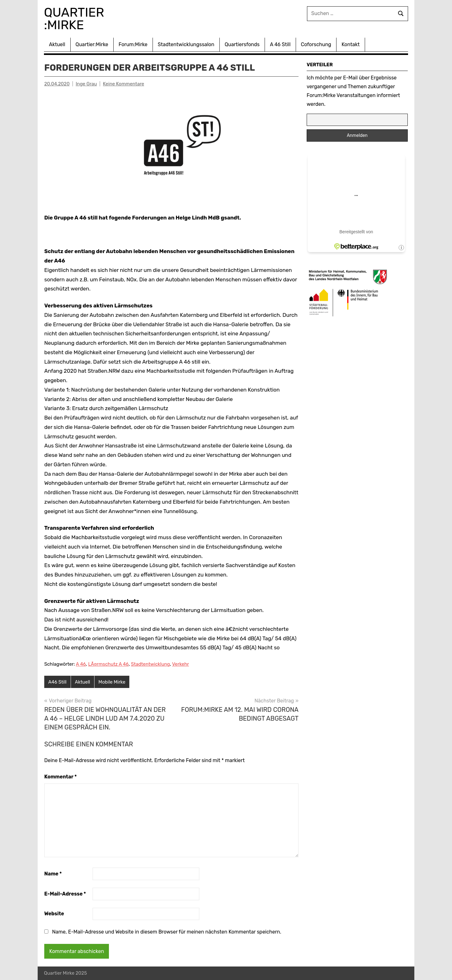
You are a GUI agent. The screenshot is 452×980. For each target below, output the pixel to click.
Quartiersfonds (242, 44)
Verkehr (180, 664)
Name (53, 874)
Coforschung (316, 44)
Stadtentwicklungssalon (186, 44)
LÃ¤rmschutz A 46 (108, 664)
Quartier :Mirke (76, 19)
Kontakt (351, 44)
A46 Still (57, 682)
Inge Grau (86, 84)
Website (54, 914)
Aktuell (57, 44)
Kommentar (60, 777)
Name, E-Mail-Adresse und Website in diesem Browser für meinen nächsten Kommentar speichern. (167, 932)
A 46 (81, 664)
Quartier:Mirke (92, 44)
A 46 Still (280, 44)
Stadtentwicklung (150, 664)
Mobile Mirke (112, 682)
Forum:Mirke (133, 44)
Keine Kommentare (124, 84)
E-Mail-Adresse (65, 894)
